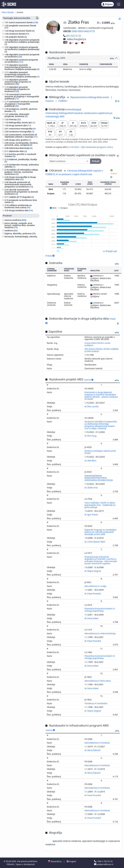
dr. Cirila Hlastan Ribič (95, 542)
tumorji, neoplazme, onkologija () (21, 296)
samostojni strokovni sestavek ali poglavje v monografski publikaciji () (21, 104)
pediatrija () (11, 256)
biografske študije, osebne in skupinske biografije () (18, 316)
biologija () (10, 269)
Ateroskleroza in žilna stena (98, 681)
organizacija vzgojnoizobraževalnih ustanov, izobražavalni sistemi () (21, 355)
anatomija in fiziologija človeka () (21, 273)
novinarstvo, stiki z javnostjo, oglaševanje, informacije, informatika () (19, 340)
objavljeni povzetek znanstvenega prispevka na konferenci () (18, 82)
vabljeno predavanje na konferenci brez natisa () (18, 206)
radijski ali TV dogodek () (21, 197)
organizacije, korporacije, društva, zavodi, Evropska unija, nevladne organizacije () (21, 333)
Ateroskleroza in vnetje (96, 586)
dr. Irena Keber (92, 618)
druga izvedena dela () (21, 210)
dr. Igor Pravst (92, 515)
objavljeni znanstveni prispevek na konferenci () (22, 56)
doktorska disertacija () (21, 148)
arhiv (110, 147)
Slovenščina (55, 861)
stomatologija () (13, 248)
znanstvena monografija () (22, 129)
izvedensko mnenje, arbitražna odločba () (22, 166)
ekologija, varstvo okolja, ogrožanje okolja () (22, 361)
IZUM (9, 861)
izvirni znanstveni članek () (24, 22)
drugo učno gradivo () (20, 140)
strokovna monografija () (22, 132)
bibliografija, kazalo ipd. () (22, 122)
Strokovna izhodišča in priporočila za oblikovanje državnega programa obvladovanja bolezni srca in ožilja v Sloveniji (101, 425)
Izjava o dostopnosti (25, 864)
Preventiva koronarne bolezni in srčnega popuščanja (100, 657)
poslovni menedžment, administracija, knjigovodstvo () (20, 260)
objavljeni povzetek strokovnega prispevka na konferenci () (17, 89)
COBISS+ (63, 101)
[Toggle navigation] (119, 4)
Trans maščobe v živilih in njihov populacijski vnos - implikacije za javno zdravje (100, 505)
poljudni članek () (18, 37)
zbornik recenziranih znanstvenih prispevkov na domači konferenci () (21, 192)
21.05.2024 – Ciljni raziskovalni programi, (88, 147)
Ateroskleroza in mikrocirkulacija (100, 633)
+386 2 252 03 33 (103, 861)
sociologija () (11, 348)
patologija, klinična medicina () (20, 245)
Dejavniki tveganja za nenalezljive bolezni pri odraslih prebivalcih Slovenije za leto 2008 (101, 532)
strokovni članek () (19, 34)
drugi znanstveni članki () (22, 31)
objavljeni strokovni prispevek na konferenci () (21, 61)
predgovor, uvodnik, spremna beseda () (21, 110)
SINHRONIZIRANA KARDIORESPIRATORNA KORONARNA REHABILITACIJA (99, 478)
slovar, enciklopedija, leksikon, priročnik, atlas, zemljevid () (21, 144)
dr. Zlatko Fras (91, 488)
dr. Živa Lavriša (92, 406)
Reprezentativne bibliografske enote (90, 97)
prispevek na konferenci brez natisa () (21, 201)
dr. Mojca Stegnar (93, 571)
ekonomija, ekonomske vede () (20, 351)
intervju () (15, 119)
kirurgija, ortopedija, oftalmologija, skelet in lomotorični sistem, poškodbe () (21, 302)
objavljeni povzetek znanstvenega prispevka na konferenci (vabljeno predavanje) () (22, 67)
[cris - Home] (9, 4)
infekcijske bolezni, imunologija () (21, 276)
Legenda (89, 380)
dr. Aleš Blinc (91, 461)
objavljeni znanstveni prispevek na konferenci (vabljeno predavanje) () (22, 42)
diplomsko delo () (18, 151)
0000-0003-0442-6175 (83, 31)
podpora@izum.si (104, 864)
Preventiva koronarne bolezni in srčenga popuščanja (100, 610)
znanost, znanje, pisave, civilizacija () (21, 321)
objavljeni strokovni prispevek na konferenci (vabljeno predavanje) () (22, 49)
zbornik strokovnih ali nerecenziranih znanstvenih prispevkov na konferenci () (19, 184)
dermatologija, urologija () (18, 365)
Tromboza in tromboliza (96, 703)
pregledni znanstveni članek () (20, 27)
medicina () (11, 230)
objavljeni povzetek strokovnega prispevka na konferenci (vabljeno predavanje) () (22, 74)
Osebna (50, 101)
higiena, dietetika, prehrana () (20, 233)
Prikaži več (110, 251)
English (71, 861)
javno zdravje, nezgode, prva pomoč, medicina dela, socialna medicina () (20, 225)
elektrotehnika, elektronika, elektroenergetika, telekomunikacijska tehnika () (19, 373)
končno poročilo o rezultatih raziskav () (20, 155)
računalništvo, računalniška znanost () (22, 311)
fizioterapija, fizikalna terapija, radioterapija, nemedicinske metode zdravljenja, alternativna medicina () (22, 290)
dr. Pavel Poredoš (93, 594)
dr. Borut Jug (91, 436)
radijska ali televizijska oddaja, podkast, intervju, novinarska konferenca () (21, 172)
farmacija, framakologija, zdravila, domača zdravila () (21, 238)
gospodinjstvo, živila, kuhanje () (20, 307)
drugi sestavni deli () (20, 125)
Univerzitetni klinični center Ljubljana (98, 344)
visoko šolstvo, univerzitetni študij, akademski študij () (21, 265)
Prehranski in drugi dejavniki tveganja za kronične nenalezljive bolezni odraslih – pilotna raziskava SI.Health (101, 396)
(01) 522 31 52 (72, 36)
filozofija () (10, 345)
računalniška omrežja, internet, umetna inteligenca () (20, 327)
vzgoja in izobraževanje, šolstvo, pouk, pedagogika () (20, 283)
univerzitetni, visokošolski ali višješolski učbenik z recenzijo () (21, 136)
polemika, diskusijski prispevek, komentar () (17, 115)
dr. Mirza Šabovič (93, 750)
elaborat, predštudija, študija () (21, 160)
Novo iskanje (8, 12)
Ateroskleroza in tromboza (97, 743)
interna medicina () (15, 220)
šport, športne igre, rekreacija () (21, 242)
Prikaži (50, 256)
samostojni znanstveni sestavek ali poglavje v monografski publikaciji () (22, 96)
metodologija (73, 109)
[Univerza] (69, 161)
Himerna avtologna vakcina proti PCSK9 (100, 452)
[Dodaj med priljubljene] (120, 19)
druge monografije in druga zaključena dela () (20, 178)
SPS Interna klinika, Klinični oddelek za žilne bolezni (102, 350)
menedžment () (12, 279)
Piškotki (11, 864)
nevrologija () (11, 368)
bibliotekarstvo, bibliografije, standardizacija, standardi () (19, 252)
